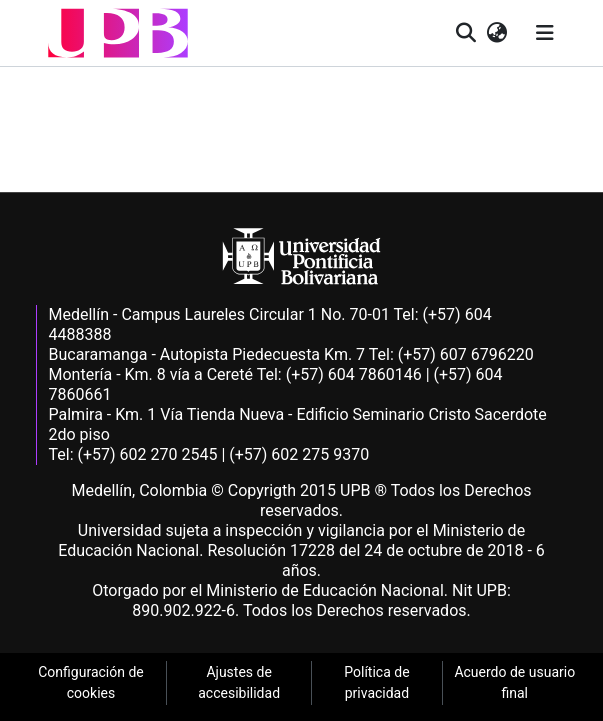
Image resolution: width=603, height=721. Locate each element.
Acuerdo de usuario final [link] (514, 682)
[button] (118, 33)
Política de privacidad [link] (376, 682)
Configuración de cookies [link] (91, 682)
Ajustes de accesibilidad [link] (239, 682)
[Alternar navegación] (545, 33)
